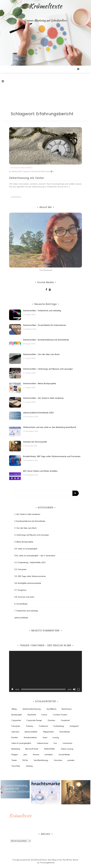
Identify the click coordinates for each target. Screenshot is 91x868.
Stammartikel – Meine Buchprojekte (40, 383)
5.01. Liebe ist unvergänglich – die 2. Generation (35, 556)
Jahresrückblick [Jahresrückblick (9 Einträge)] (31, 732)
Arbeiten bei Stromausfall (35, 442)
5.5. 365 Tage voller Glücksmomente (30, 576)
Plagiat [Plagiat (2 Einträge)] (15, 755)
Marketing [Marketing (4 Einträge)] (16, 749)
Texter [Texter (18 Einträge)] (14, 760)
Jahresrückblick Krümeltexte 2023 (38, 413)
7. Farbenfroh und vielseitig (26, 611)
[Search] (45, 493)
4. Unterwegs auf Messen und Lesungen (32, 535)
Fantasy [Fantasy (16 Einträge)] (30, 726)
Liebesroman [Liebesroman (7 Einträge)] (43, 743)
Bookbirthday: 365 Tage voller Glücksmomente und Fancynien (52, 456)
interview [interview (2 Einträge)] (15, 732)
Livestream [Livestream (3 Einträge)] (68, 743)
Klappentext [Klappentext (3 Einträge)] (48, 732)
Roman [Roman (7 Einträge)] (36, 755)
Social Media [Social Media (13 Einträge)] (64, 755)
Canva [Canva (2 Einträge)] (44, 715)
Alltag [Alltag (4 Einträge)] (14, 709)
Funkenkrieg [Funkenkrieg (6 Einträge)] (59, 726)
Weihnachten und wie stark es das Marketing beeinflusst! (50, 427)
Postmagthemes (47, 863)
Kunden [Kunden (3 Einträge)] (15, 737)
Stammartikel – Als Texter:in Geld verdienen (43, 398)
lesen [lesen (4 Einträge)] (45, 737)
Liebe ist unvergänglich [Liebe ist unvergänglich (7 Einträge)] (21, 743)
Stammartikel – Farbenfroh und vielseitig (42, 311)
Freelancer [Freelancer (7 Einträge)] (44, 726)
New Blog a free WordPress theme (63, 860)
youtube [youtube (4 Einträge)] (71, 760)
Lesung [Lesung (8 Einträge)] (56, 737)
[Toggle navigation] (3, 81)
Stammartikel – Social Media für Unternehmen (45, 325)
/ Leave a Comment (30, 172)
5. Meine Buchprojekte (24, 542)
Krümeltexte (46, 6)
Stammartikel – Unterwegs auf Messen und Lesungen (48, 369)
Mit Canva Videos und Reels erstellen (40, 471)
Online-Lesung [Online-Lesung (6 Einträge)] (67, 749)
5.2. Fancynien (20, 569)
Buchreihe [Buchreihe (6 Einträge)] (32, 715)
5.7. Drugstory (20, 590)
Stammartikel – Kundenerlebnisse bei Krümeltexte (46, 340)
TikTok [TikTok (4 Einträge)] (25, 760)
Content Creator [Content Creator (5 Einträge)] (60, 715)
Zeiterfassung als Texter (27, 178)
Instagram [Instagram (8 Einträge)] (74, 726)
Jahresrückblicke (21, 618)
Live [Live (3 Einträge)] (55, 743)
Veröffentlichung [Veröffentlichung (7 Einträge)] (41, 760)
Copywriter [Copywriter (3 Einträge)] (16, 720)
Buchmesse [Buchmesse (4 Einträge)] (67, 709)
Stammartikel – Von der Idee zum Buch (41, 354)
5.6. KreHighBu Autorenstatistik (28, 583)
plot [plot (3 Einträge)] (25, 755)
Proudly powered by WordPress (27, 860)
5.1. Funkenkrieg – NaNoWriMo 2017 (30, 562)
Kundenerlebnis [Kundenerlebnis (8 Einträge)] (30, 737)
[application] (45, 671)
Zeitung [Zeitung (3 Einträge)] (29, 766)
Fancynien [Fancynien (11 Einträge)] (16, 726)
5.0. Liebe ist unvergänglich (26, 549)
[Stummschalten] (74, 689)
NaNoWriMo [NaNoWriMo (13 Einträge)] (50, 749)
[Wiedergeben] (13, 689)
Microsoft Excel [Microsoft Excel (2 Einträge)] (32, 749)
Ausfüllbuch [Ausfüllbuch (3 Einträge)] (52, 709)
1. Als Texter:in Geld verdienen (21, 168)
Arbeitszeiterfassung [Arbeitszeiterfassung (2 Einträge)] (32, 709)
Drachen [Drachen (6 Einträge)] (52, 720)
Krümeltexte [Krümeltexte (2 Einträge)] (65, 732)
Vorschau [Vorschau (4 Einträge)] (58, 760)
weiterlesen (16, 197)
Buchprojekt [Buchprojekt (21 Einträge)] (17, 715)
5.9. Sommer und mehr (24, 597)
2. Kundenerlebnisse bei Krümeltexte (30, 521)
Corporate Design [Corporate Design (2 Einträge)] (34, 720)
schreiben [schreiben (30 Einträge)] (49, 755)
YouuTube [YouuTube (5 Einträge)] (16, 766)
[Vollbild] (78, 689)
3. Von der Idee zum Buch (25, 528)
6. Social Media (21, 604)
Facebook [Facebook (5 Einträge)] (65, 720)
